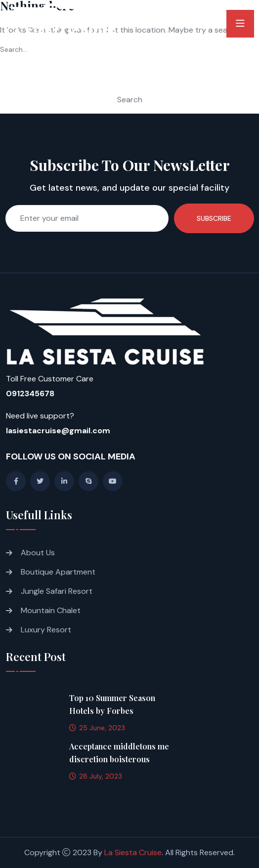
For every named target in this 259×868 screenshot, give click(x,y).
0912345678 (30, 393)
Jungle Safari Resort (57, 591)
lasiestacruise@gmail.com (58, 431)
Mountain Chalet (51, 610)
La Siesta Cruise (133, 852)
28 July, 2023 (96, 776)
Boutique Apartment (58, 572)
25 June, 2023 (97, 728)
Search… (14, 49)
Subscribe (214, 218)
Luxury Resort (46, 630)
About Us (38, 553)
